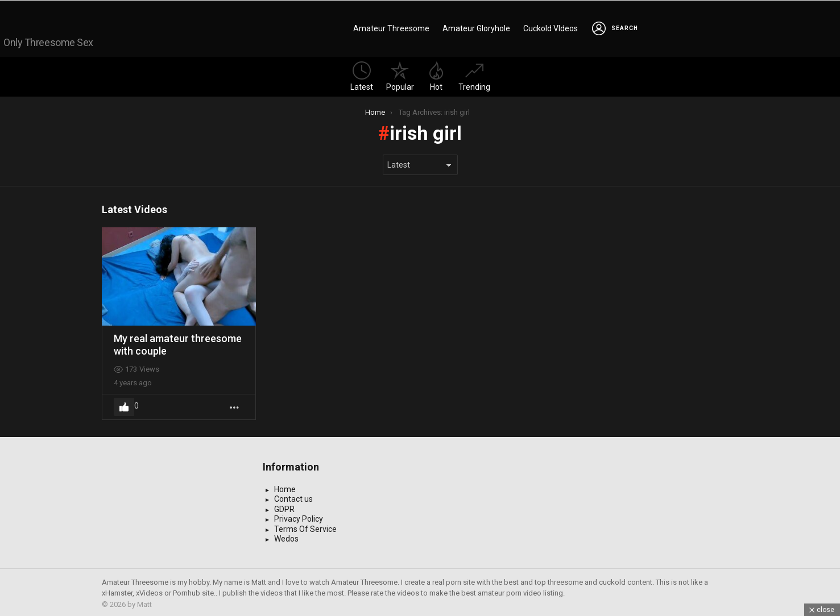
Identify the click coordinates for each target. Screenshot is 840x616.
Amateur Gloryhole (476, 27)
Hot (436, 74)
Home (285, 487)
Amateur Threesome (391, 27)
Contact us (293, 497)
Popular (400, 74)
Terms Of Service (305, 527)
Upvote (124, 405)
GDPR (284, 507)
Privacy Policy (299, 517)
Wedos (286, 536)
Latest (362, 74)
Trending (474, 74)
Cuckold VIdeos (551, 27)
